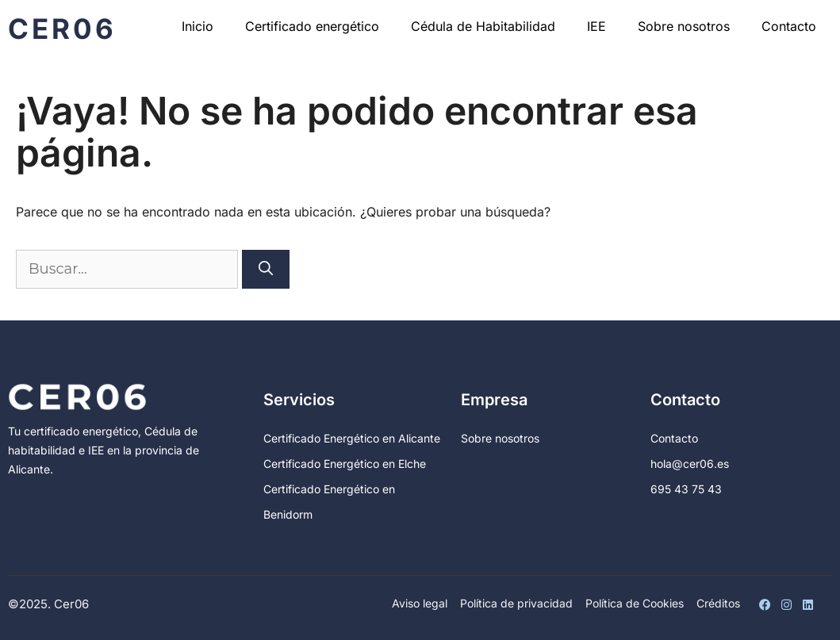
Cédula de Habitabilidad (483, 26)
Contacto (789, 26)
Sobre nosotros (684, 26)
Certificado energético (312, 26)
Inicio (198, 26)
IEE (596, 26)
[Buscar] (266, 269)
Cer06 (62, 29)
